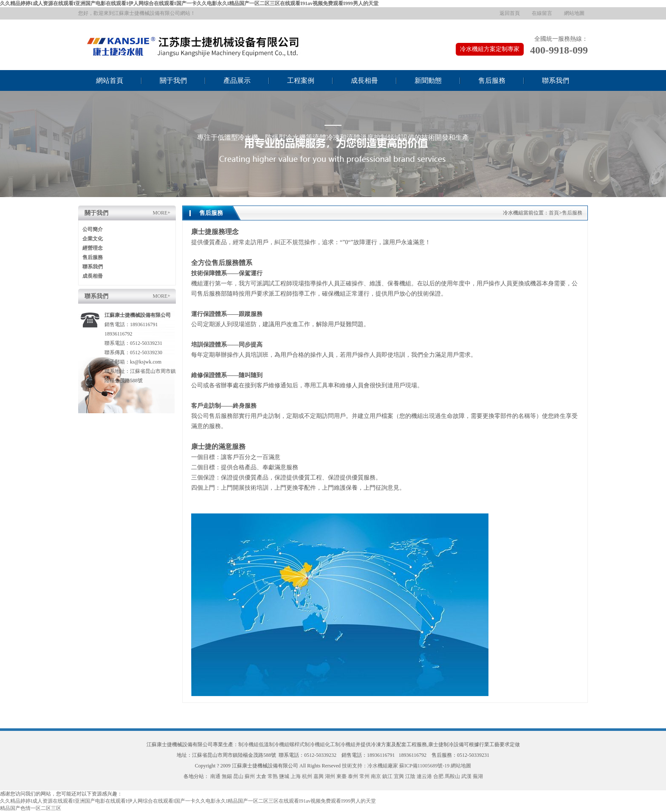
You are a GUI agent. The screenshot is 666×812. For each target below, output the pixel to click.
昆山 (238, 776)
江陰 (410, 776)
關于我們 (173, 80)
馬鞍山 (452, 776)
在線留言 (542, 13)
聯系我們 (556, 80)
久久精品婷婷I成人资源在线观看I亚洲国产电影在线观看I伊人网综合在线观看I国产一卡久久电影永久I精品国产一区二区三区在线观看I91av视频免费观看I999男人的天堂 (189, 3)
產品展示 (237, 80)
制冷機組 (248, 744)
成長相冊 (364, 80)
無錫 (227, 776)
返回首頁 (510, 13)
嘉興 (319, 776)
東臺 (341, 776)
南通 (215, 776)
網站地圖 (574, 13)
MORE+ (162, 213)
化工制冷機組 (340, 744)
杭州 (307, 776)
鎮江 (387, 776)
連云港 (424, 776)
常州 (364, 776)
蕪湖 (478, 776)
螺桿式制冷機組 (307, 744)
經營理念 (93, 248)
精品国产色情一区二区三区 (31, 808)
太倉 (261, 776)
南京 (376, 776)
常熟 (273, 776)
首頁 (554, 213)
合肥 (438, 776)
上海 (296, 776)
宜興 (399, 776)
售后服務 (492, 80)
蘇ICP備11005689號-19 (424, 766)
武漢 (466, 776)
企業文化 (93, 239)
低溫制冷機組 (274, 744)
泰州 (353, 776)
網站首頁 (110, 80)
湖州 (330, 776)
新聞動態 (428, 80)
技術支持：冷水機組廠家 (370, 766)
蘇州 (250, 776)
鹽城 (284, 776)
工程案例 (301, 80)
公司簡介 (93, 229)
